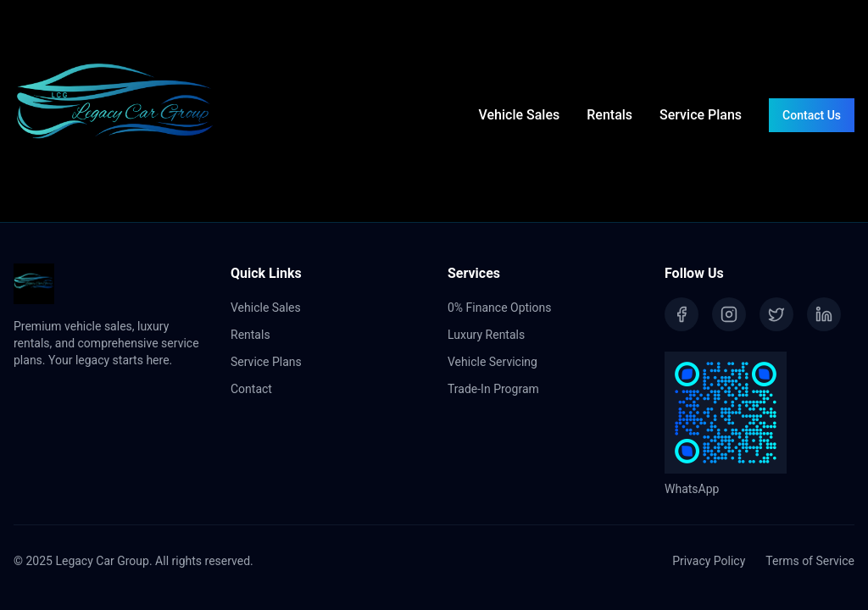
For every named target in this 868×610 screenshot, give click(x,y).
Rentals (609, 115)
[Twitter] (776, 314)
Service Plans (701, 115)
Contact (251, 389)
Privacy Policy (709, 561)
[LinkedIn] (824, 314)
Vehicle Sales (520, 115)
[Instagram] (729, 314)
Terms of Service (810, 561)
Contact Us (812, 115)
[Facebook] (682, 314)
